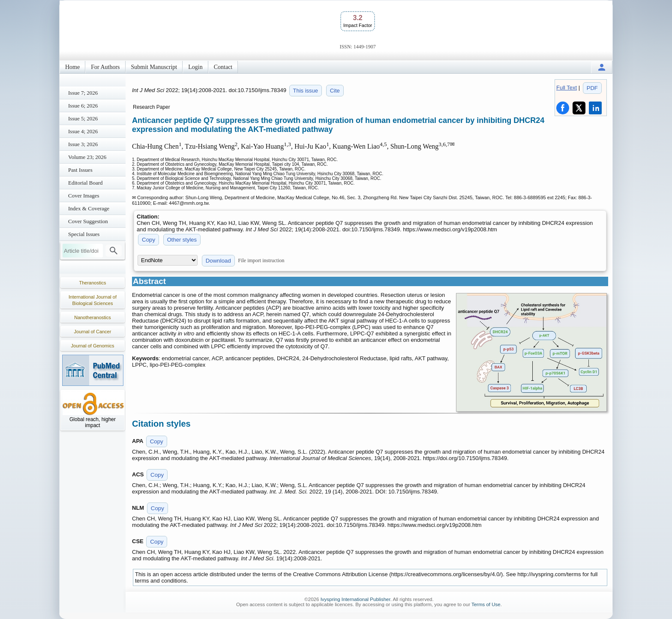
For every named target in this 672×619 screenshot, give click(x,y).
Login (195, 67)
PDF (592, 88)
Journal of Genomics (93, 346)
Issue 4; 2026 (83, 131)
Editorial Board (85, 183)
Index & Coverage (89, 208)
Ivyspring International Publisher (355, 599)
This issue (306, 91)
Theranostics (93, 283)
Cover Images (84, 196)
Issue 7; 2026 (83, 93)
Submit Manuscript (154, 67)
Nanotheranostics (93, 317)
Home (72, 67)
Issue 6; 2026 (83, 106)
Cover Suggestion (88, 221)
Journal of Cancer (93, 332)
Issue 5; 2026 (83, 118)
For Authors (105, 67)
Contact (223, 67)
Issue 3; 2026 (83, 144)
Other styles (182, 240)
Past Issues (80, 170)
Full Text (567, 88)
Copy (148, 240)
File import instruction (261, 260)
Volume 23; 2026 (87, 157)
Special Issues (84, 234)
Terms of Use (486, 604)
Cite (335, 91)
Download (218, 261)
